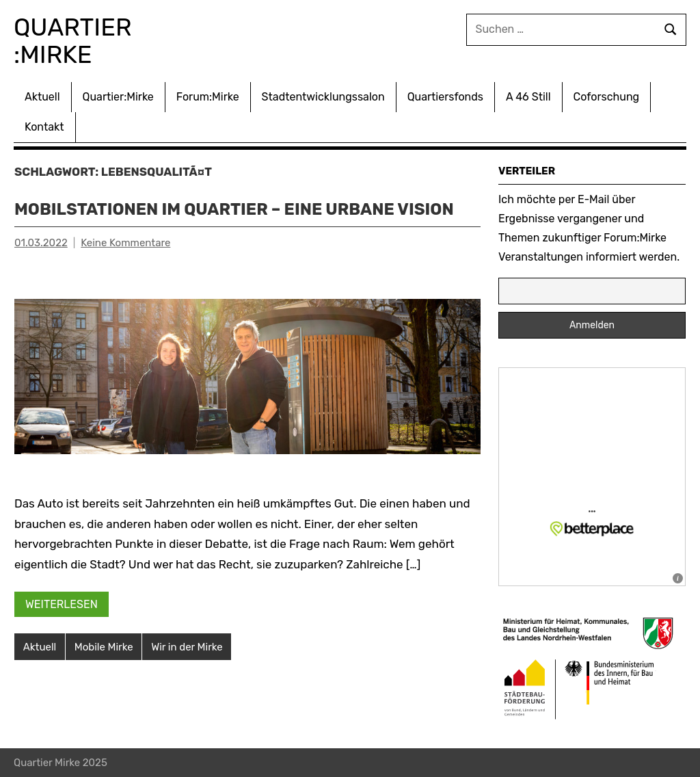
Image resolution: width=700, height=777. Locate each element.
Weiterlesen (62, 604)
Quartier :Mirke (76, 41)
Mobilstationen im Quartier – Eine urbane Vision (234, 209)
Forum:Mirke (208, 97)
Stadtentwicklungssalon (323, 97)
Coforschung (607, 97)
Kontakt (44, 127)
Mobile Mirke (104, 647)
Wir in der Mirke (187, 647)
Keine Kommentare (125, 243)
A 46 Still (528, 97)
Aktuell (42, 97)
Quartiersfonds (445, 97)
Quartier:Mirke (118, 97)
